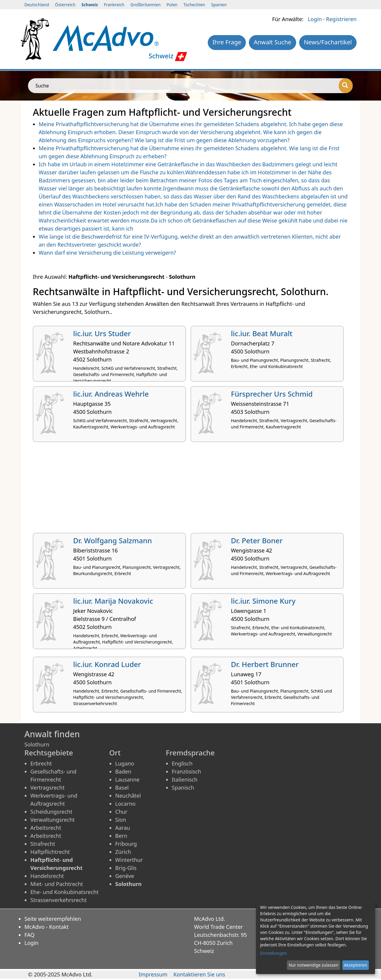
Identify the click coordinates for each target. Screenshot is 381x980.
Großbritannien (145, 5)
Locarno (125, 804)
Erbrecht (41, 763)
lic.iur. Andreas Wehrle (111, 394)
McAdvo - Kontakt (47, 927)
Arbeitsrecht (46, 828)
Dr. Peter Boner (257, 540)
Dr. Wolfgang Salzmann (113, 540)
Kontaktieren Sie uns (199, 974)
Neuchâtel (128, 796)
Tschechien (194, 5)
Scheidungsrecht (51, 812)
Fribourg (126, 844)
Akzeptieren (355, 965)
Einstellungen (273, 953)
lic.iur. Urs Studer (102, 333)
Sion (121, 820)
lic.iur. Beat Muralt (262, 333)
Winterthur (129, 860)
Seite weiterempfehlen (53, 919)
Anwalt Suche (272, 42)
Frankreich (114, 5)
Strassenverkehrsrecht (58, 900)
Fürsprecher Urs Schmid (272, 394)
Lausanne (127, 779)
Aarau (123, 828)
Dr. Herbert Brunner (265, 664)
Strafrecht (43, 844)
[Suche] (346, 86)
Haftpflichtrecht (50, 852)
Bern (121, 836)
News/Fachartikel (328, 42)
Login (315, 19)
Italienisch (185, 779)
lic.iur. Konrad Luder (107, 664)
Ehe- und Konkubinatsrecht (64, 892)
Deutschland (37, 5)
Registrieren (341, 19)
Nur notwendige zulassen (314, 965)
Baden (123, 771)
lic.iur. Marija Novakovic (113, 601)
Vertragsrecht (47, 788)
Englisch (182, 763)
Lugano (125, 763)
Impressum (153, 974)
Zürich (123, 852)
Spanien (219, 5)
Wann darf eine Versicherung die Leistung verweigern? (107, 253)
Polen (172, 5)
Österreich (65, 5)
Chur (121, 812)
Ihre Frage (227, 42)
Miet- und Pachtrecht (57, 884)
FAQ (29, 935)
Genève (125, 876)
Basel (122, 788)
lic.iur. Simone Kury (263, 601)
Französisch (186, 771)
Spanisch (183, 788)
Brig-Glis (126, 868)
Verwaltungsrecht (53, 820)
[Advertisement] (190, 490)
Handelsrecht (47, 876)
